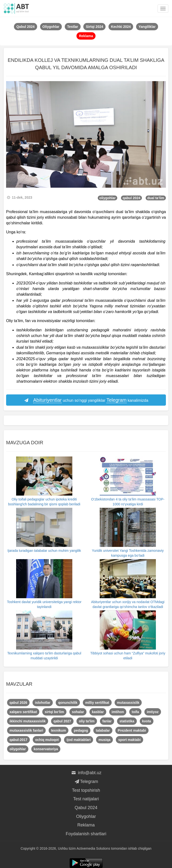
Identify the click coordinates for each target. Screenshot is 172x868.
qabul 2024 (131, 198)
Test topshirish (86, 790)
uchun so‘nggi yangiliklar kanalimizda (86, 400)
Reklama (86, 825)
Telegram (86, 781)
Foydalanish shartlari (86, 834)
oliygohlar (108, 198)
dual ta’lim (156, 198)
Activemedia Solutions (93, 848)
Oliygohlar (86, 816)
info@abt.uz (86, 773)
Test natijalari (86, 799)
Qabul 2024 (86, 808)
